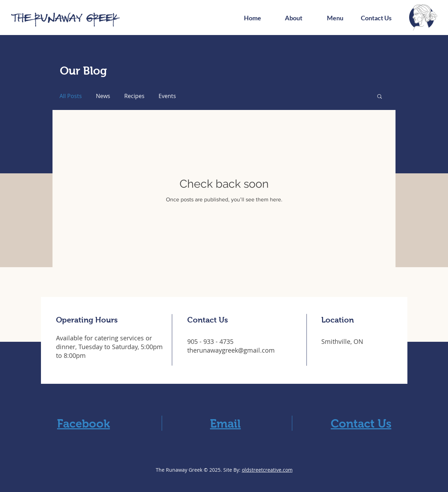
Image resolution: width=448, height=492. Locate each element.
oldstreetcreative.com (267, 470)
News (103, 96)
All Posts (71, 96)
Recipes (134, 96)
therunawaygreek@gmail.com (231, 350)
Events (167, 96)
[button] (380, 97)
